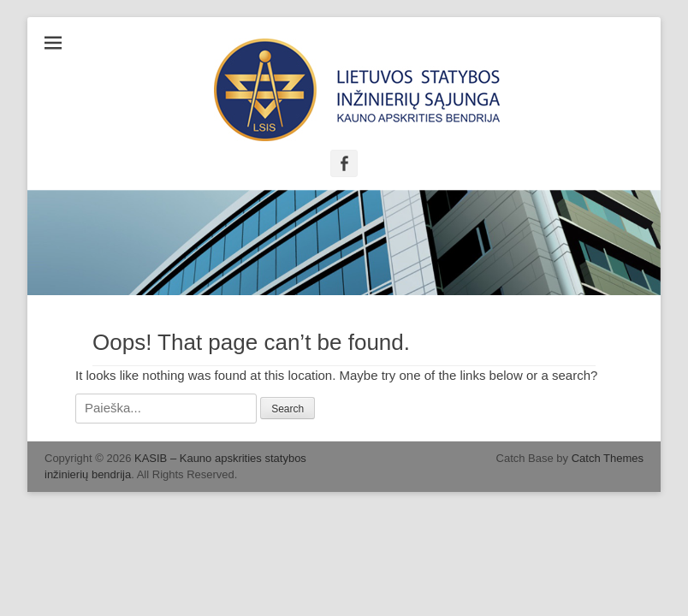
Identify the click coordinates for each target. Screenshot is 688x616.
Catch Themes (608, 458)
